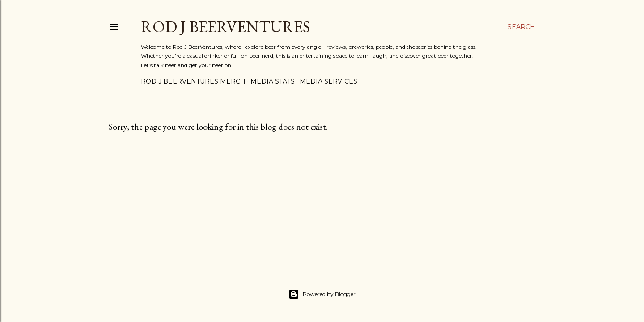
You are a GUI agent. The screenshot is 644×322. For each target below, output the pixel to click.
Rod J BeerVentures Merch (193, 81)
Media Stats (273, 81)
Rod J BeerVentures (226, 27)
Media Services (328, 81)
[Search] (521, 27)
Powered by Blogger (322, 294)
